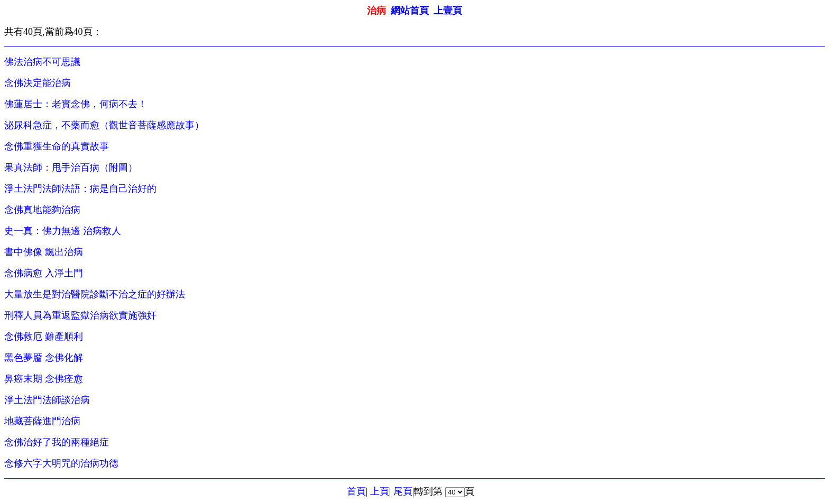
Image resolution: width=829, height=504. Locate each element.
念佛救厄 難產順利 (44, 337)
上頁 (380, 491)
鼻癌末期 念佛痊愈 (44, 379)
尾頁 (403, 491)
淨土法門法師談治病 (47, 400)
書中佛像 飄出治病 (44, 252)
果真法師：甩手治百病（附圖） (71, 167)
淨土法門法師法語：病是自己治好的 (80, 189)
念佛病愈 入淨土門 (44, 273)
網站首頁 (410, 11)
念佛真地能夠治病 (42, 210)
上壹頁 (448, 11)
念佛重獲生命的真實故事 (57, 146)
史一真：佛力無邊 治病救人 (63, 231)
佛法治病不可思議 (42, 62)
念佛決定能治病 (38, 83)
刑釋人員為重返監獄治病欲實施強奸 (80, 315)
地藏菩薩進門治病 (42, 421)
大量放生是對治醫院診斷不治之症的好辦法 (95, 294)
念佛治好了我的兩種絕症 (57, 442)
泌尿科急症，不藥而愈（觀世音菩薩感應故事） (104, 125)
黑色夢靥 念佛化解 (44, 358)
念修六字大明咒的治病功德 (61, 463)
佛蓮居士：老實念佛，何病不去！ (76, 104)
